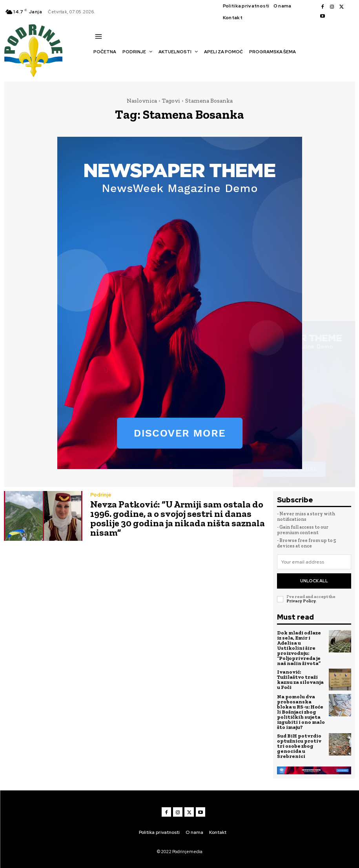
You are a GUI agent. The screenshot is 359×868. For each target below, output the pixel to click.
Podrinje (101, 495)
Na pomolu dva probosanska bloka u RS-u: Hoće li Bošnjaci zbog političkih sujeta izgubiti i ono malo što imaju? (301, 712)
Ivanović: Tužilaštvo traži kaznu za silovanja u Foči (300, 680)
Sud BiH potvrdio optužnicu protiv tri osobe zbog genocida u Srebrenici (299, 746)
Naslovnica (142, 101)
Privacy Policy (301, 601)
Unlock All (314, 581)
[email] (314, 562)
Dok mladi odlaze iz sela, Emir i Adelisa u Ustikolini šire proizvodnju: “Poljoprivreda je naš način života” (299, 648)
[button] (97, 65)
